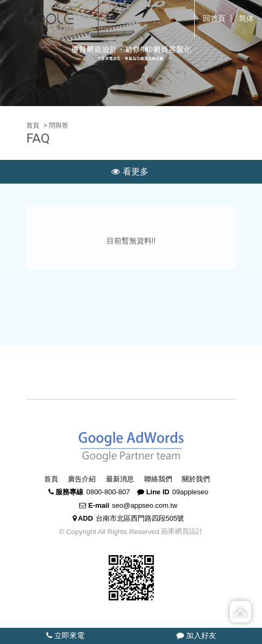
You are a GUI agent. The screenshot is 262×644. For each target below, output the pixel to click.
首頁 (33, 125)
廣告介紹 (82, 479)
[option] (131, 53)
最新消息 (120, 479)
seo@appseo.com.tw (145, 505)
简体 (246, 18)
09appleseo (190, 492)
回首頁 (214, 18)
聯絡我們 (158, 479)
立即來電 (65, 635)
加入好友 (196, 635)
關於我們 (196, 479)
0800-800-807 (108, 492)
